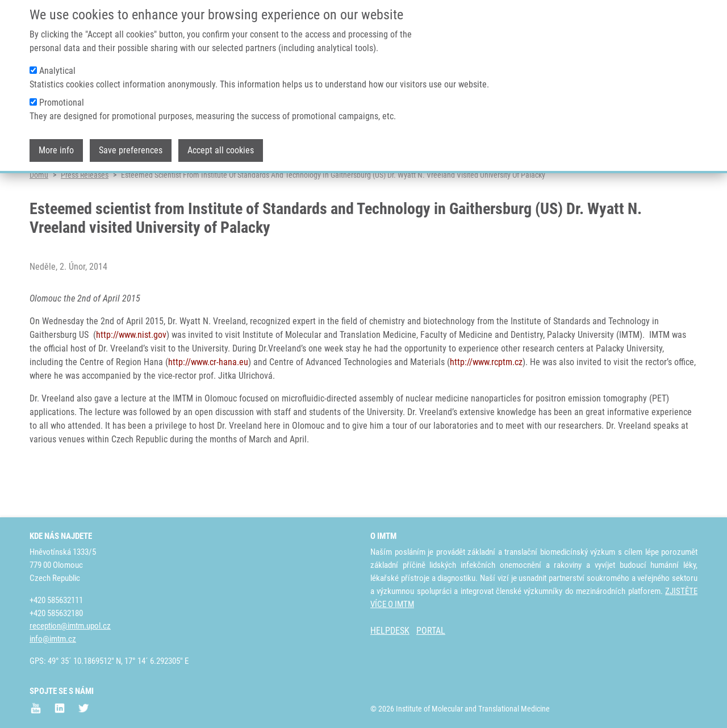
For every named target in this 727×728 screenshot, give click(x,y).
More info (56, 145)
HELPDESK (390, 631)
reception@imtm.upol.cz (70, 626)
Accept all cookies (221, 145)
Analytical (57, 65)
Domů (39, 219)
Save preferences (131, 145)
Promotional (62, 97)
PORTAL (431, 631)
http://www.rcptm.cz (486, 406)
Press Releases (85, 219)
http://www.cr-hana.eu (208, 406)
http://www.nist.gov (131, 378)
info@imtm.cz (53, 639)
